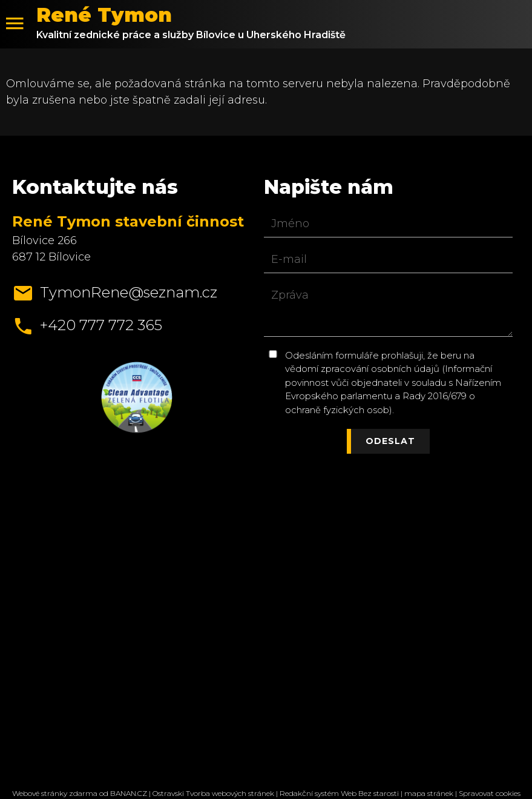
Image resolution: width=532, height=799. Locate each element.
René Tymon (104, 15)
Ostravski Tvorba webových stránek (213, 793)
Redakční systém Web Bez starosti (339, 793)
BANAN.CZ (129, 793)
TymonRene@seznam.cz (129, 292)
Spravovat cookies (490, 793)
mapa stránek (429, 793)
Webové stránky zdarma (55, 793)
